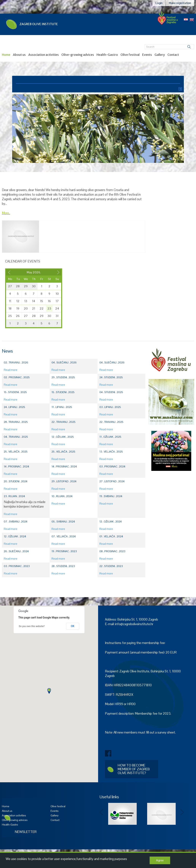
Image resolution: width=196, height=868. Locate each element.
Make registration (180, 3)
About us (19, 55)
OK (73, 626)
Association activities (44, 55)
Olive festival (130, 55)
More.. (6, 213)
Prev (102, 812)
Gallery (160, 55)
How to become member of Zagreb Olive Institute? (134, 769)
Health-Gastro (107, 55)
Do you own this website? (32, 626)
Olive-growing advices (78, 55)
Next (182, 812)
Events (147, 55)
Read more (11, 370)
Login (159, 3)
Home (6, 55)
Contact (173, 55)
